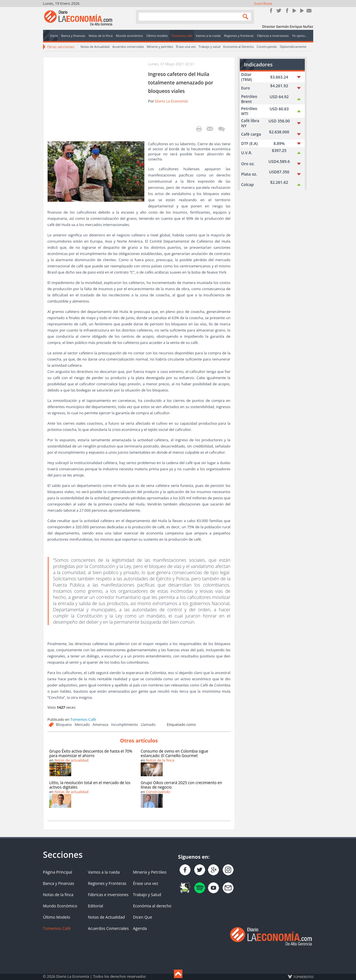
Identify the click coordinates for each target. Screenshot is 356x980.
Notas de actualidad (72, 760)
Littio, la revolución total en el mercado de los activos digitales (90, 785)
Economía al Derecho (239, 47)
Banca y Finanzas (59, 883)
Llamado (148, 724)
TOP (303, 977)
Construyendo (267, 47)
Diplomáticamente (293, 47)
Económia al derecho (152, 906)
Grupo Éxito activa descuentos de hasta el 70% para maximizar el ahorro (91, 753)
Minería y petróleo (160, 47)
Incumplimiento (125, 724)
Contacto (309, 11)
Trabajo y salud (209, 47)
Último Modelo (57, 917)
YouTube (294, 11)
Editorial (96, 906)
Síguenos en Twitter (279, 11)
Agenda (140, 928)
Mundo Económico (60, 906)
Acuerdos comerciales (128, 47)
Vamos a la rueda (104, 872)
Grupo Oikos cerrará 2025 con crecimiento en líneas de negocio (181, 785)
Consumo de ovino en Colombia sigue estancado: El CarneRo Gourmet (174, 753)
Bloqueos (64, 724)
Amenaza (100, 724)
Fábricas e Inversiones (108, 895)
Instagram (286, 11)
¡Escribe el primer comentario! (221, 129)
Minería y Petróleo (150, 872)
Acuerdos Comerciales (108, 928)
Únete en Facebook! (271, 11)
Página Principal (58, 872)
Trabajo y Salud (147, 895)
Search (244, 16)
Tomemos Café (83, 719)
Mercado (82, 724)
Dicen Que (143, 917)
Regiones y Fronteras (107, 883)
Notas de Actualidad (95, 47)
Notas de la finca (160, 760)
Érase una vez (186, 47)
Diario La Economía (171, 101)
